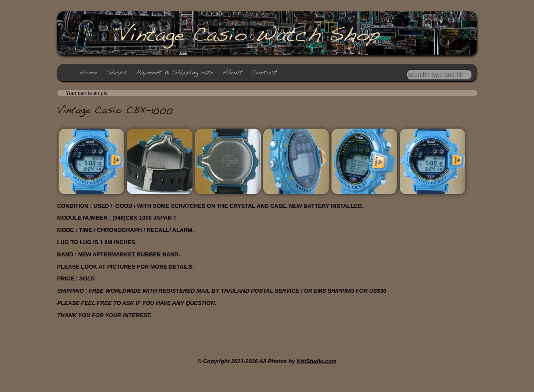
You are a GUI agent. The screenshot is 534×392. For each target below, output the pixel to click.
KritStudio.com (317, 361)
